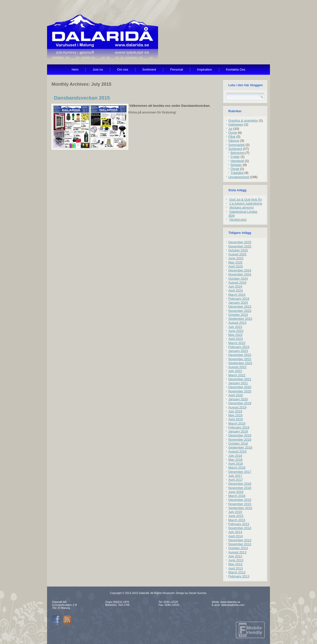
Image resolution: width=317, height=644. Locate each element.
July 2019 (235, 411)
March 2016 (237, 496)
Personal (176, 69)
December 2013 (240, 540)
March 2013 (237, 572)
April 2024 (236, 290)
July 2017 (235, 476)
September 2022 (240, 363)
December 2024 (240, 270)
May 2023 (235, 335)
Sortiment (149, 69)
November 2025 (240, 246)
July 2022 (235, 371)
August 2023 (237, 323)
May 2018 (235, 460)
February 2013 (239, 576)
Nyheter (236, 165)
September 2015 (240, 508)
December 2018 (240, 435)
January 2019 (238, 431)
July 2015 (235, 512)
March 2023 (237, 343)
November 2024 (240, 274)
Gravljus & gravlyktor (243, 121)
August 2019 (237, 407)
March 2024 (237, 295)
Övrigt (233, 133)
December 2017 (240, 472)
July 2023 (235, 327)
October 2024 (238, 279)
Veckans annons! (242, 207)
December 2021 (240, 379)
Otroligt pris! (238, 220)
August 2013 (237, 552)
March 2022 (237, 375)
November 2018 (240, 440)
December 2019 (240, 403)
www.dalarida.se (230, 602)
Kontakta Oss (236, 69)
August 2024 (237, 282)
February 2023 (239, 347)
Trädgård (237, 173)
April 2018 (236, 464)
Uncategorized (239, 177)
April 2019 (236, 419)
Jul (230, 129)
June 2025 (236, 258)
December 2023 (240, 307)
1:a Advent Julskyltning (246, 203)
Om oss (123, 69)
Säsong (234, 141)
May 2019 (235, 415)
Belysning (238, 153)
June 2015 (236, 516)
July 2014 (235, 532)
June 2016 (236, 492)
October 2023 (238, 315)
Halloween (236, 124)
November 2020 (240, 391)
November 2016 (240, 488)
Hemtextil (237, 161)
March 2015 (237, 520)
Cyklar (235, 157)
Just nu (98, 69)
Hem (75, 69)
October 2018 (238, 443)
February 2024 (239, 299)
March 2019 (237, 423)
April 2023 (236, 339)
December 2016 (240, 484)
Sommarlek (237, 145)
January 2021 (238, 383)
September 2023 (240, 319)
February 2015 (239, 524)
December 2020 (240, 387)
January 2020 (238, 399)
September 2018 (240, 447)
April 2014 (236, 536)
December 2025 (240, 242)
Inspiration (205, 69)
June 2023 (236, 331)
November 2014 (240, 528)
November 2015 (240, 504)
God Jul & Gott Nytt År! (246, 200)
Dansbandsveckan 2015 (82, 98)
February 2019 (239, 427)
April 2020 (236, 395)
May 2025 (235, 262)
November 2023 (240, 311)
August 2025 (237, 254)
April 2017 (236, 480)
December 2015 (240, 500)
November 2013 (240, 544)
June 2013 (236, 560)
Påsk (232, 137)
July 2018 (235, 456)
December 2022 (240, 355)
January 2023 (238, 351)
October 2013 (238, 548)
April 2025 (236, 266)
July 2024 (235, 286)
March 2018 (237, 468)
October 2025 (238, 250)
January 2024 (238, 303)
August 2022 (237, 367)
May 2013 (235, 564)
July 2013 (235, 556)
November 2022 (240, 359)
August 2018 (237, 451)
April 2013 (236, 568)
